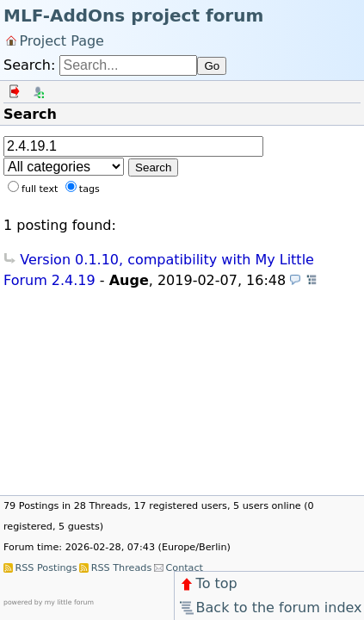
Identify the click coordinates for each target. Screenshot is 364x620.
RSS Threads (121, 568)
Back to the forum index (270, 608)
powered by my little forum (49, 602)
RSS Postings (46, 568)
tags (89, 189)
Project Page (62, 40)
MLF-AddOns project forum (133, 15)
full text (40, 189)
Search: (29, 65)
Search (153, 167)
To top (208, 583)
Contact (184, 568)
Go (212, 66)
